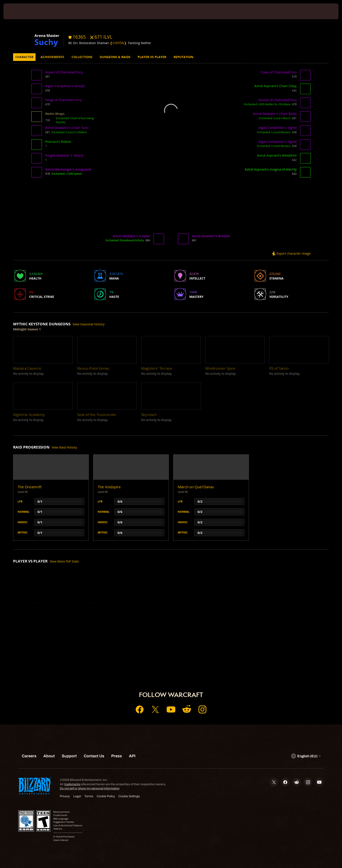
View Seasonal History (89, 324)
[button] (38, 77)
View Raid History (64, 447)
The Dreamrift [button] (30, 487)
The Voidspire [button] (109, 487)
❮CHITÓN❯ (118, 43)
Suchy (46, 42)
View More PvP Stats (64, 561)
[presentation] (20, 11)
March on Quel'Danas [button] (196, 487)
